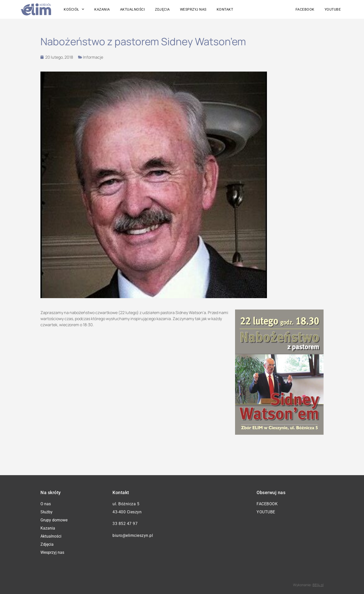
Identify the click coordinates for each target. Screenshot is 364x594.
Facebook (305, 9)
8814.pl (318, 585)
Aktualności (133, 9)
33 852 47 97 (125, 524)
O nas (46, 504)
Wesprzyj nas (193, 9)
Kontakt (225, 9)
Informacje (93, 57)
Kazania (102, 9)
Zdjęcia (162, 9)
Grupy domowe (54, 520)
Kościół (74, 9)
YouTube (333, 9)
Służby (47, 512)
